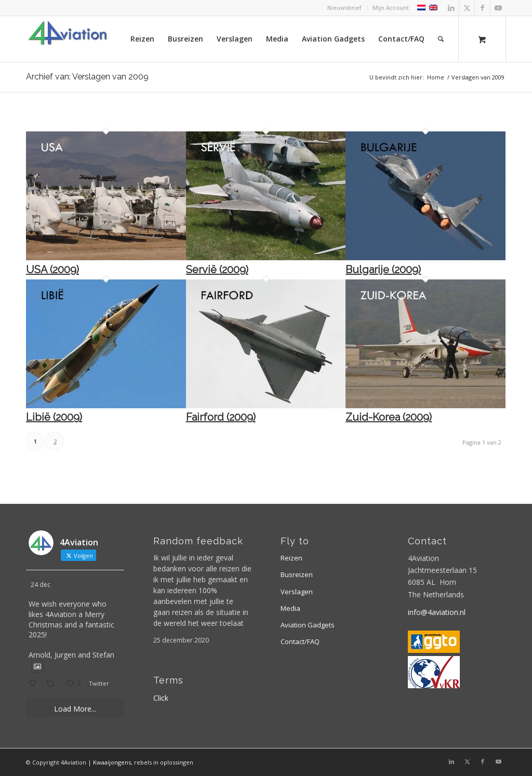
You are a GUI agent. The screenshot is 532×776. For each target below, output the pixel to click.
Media (290, 608)
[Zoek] (441, 39)
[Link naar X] (467, 8)
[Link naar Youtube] (498, 8)
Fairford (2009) (221, 417)
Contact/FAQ (300, 641)
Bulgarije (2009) (383, 270)
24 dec (41, 585)
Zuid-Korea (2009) (389, 417)
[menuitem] (345, 8)
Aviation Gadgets (308, 625)
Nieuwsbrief (344, 8)
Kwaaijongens (112, 762)
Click (161, 698)
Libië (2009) (54, 417)
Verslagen (297, 592)
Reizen (291, 558)
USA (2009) (52, 270)
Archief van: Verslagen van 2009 (87, 77)
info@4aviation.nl (437, 612)
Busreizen (297, 574)
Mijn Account (391, 8)
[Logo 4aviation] (68, 39)
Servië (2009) (217, 270)
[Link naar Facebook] (482, 8)
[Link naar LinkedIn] (451, 8)
